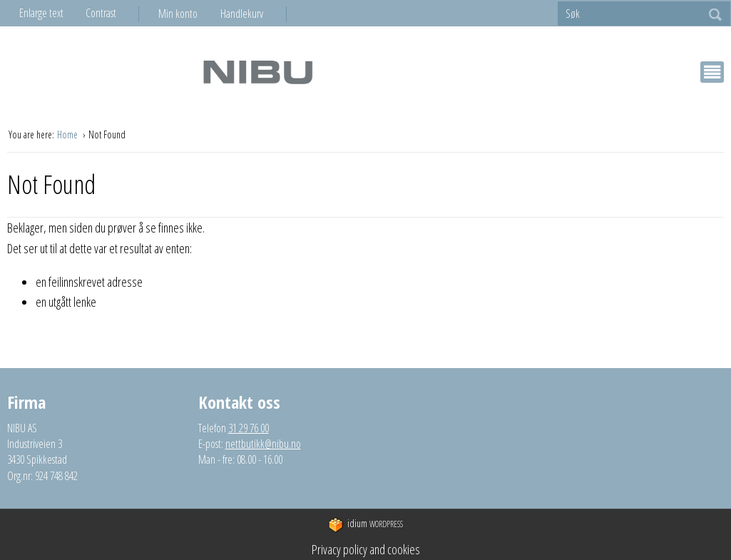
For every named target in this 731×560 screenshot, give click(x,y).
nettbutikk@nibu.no (263, 444)
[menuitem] (189, 14)
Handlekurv (242, 14)
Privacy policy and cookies (366, 549)
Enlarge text (41, 13)
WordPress (365, 525)
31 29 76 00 (249, 428)
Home (68, 134)
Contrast (101, 13)
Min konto (178, 14)
